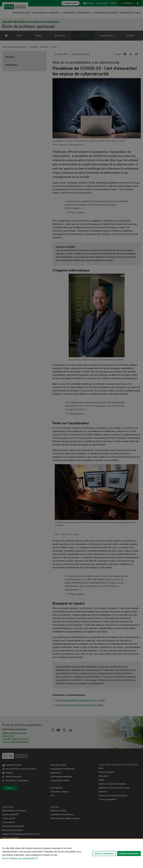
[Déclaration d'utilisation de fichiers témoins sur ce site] (71, 853)
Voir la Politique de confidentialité (19, 858)
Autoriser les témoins (129, 854)
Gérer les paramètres (104, 854)
